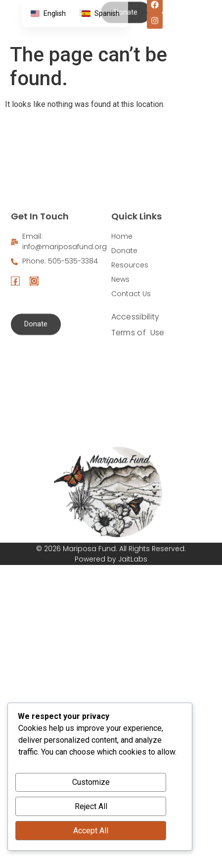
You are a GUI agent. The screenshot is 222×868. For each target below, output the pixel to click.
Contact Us (131, 351)
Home (122, 293)
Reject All (91, 806)
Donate (124, 307)
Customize (91, 782)
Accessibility (135, 374)
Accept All (91, 831)
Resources (130, 322)
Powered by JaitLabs (111, 559)
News (120, 336)
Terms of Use (138, 389)
